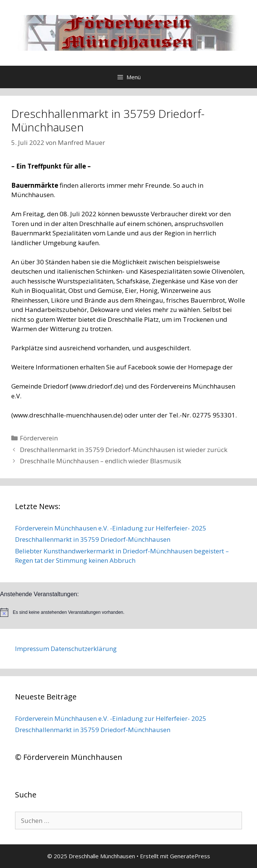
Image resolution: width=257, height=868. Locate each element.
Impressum (32, 649)
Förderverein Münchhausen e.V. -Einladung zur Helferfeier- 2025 (111, 528)
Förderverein (39, 438)
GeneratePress (190, 856)
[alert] (128, 612)
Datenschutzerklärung (84, 649)
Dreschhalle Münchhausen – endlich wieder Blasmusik (101, 461)
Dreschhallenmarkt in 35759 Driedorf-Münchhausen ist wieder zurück (124, 450)
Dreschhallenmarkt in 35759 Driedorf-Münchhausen (93, 539)
